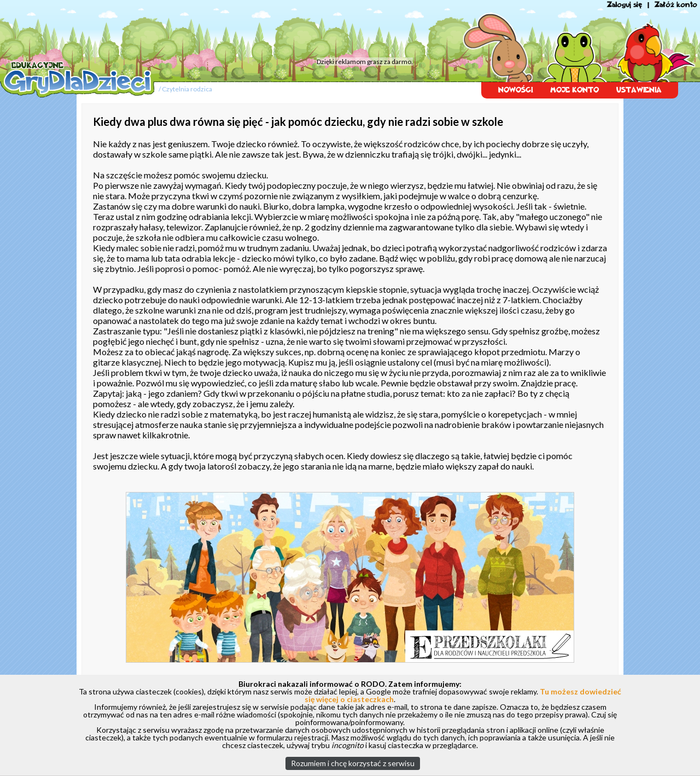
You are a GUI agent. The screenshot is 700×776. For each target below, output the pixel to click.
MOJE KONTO (574, 90)
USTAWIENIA (639, 90)
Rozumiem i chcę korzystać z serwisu (353, 763)
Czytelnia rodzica (187, 89)
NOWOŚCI (515, 90)
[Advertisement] (208, 30)
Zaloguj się (625, 5)
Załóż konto (676, 5)
